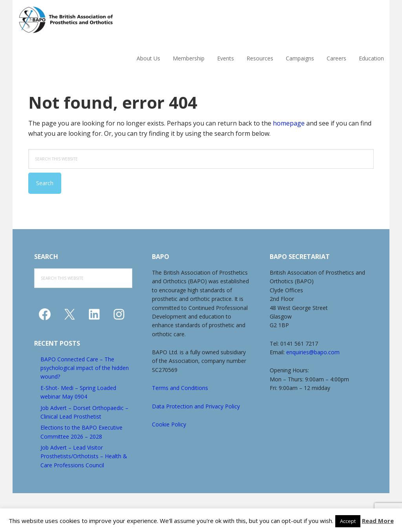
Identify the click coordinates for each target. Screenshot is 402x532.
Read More (378, 521)
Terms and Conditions (180, 388)
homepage (289, 123)
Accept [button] (348, 521)
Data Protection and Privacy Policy (196, 406)
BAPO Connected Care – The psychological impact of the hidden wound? (85, 368)
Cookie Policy (169, 424)
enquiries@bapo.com (313, 352)
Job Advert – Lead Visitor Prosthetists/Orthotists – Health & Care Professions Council (84, 456)
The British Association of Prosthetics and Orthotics (85, 20)
